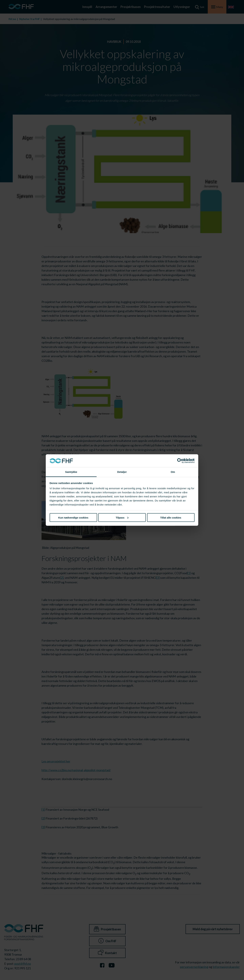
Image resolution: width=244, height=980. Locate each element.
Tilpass (122, 517)
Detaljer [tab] (122, 472)
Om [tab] (173, 472)
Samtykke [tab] (71, 472)
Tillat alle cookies (171, 517)
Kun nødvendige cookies (73, 517)
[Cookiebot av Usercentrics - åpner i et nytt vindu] (180, 461)
